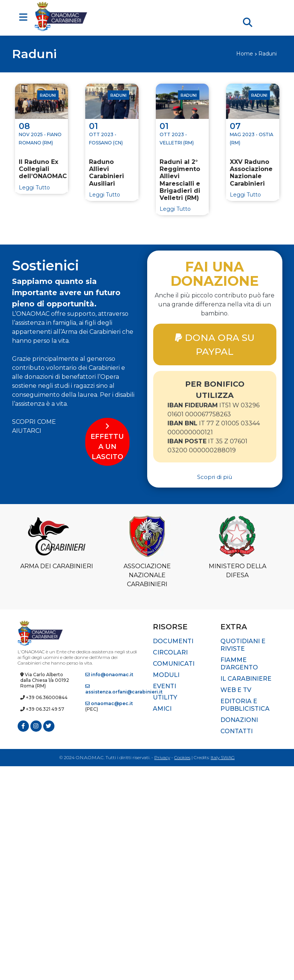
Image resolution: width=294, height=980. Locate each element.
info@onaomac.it (109, 675)
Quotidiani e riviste (243, 645)
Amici (162, 709)
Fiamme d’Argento (239, 664)
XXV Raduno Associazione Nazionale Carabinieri (251, 173)
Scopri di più (215, 477)
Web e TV (236, 690)
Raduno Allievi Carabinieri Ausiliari (106, 173)
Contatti (237, 731)
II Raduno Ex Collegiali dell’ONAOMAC (42, 169)
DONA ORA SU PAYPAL (215, 344)
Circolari (170, 652)
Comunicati (174, 664)
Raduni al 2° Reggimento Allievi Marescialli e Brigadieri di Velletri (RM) (180, 180)
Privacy (162, 757)
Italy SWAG (223, 757)
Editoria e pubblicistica (245, 705)
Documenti (173, 641)
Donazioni (239, 720)
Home (245, 54)
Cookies (182, 757)
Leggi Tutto (34, 188)
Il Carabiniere (246, 679)
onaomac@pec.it (109, 703)
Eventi (164, 686)
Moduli (166, 675)
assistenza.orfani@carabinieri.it (124, 689)
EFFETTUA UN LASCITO (107, 442)
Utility (165, 697)
